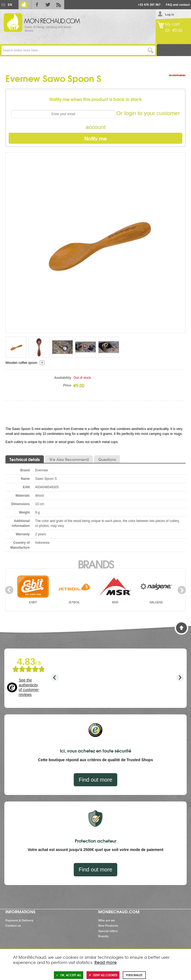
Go (151, 50)
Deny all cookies (103, 975)
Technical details (25, 459)
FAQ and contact (178, 5)
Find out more (95, 780)
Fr (3, 5)
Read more (106, 962)
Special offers (108, 931)
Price (67, 385)
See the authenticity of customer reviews (29, 687)
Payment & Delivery (19, 920)
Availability (63, 378)
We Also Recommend (69, 459)
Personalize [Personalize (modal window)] (134, 975)
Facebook (37, 5)
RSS (59, 5)
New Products (108, 926)
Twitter (48, 5)
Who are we (107, 920)
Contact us (13, 926)
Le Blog (24, 5)
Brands (96, 564)
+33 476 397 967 (149, 5)
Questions (107, 459)
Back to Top (181, 628)
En (10, 5)
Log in (170, 14)
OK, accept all (69, 975)
